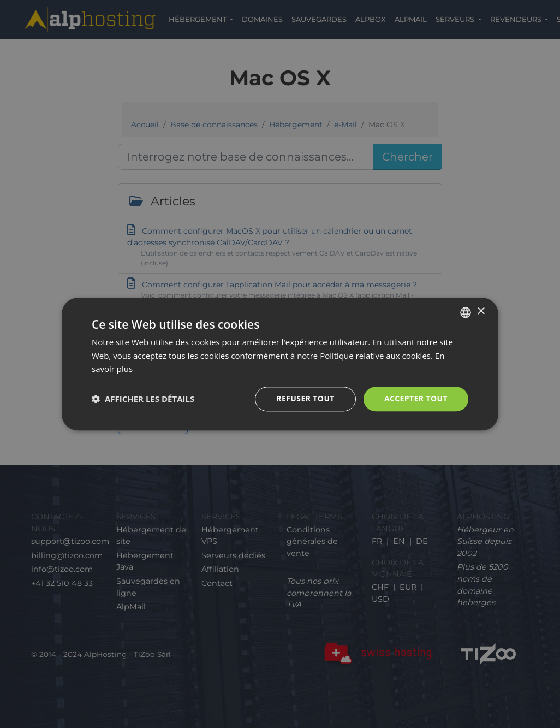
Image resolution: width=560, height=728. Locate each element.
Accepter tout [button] (416, 398)
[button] (143, 399)
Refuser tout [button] (305, 398)
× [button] (481, 312)
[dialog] (280, 364)
